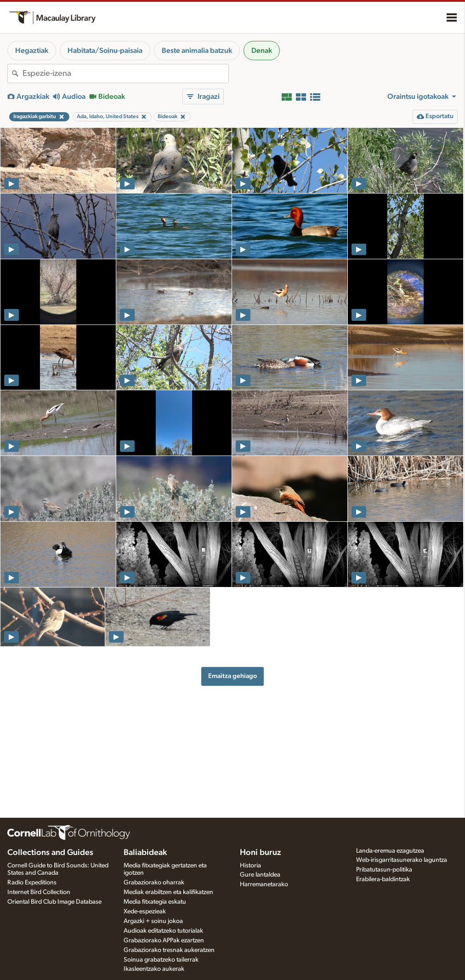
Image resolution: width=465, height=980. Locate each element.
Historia (250, 866)
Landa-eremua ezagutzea (390, 851)
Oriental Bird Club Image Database (54, 902)
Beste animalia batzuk (197, 51)
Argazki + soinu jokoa (153, 921)
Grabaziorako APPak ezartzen (164, 940)
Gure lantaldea (260, 875)
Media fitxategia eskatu (155, 902)
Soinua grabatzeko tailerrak (161, 960)
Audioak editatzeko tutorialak (163, 931)
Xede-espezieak (145, 912)
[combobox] (125, 74)
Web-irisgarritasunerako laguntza (402, 860)
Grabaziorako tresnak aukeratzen (169, 950)
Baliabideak (145, 853)
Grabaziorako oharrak (154, 883)
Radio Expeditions (32, 883)
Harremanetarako (264, 884)
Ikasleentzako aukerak (154, 969)
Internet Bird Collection (39, 892)
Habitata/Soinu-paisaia (105, 51)
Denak (262, 51)
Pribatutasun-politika (384, 870)
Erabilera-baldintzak (383, 879)
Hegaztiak (32, 51)
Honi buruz (261, 853)
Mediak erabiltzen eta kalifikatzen (168, 892)
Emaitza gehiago (232, 676)
